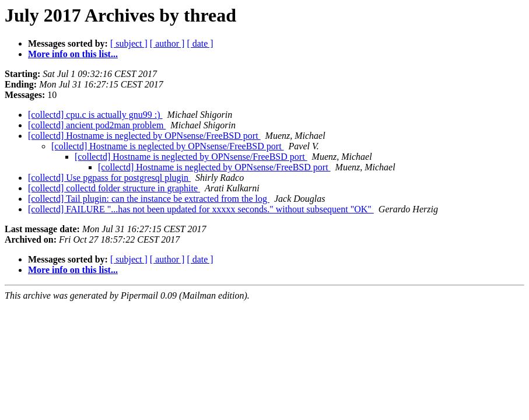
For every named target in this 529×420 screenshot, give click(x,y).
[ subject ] (129, 43)
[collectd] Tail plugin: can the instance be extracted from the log (149, 199)
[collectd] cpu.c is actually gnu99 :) (95, 115)
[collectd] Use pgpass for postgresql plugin (109, 178)
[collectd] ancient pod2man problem (97, 125)
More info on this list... (73, 54)
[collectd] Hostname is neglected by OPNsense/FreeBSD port (144, 136)
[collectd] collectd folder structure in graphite (114, 188)
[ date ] (200, 43)
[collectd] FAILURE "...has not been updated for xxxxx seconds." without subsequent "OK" (201, 209)
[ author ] (167, 43)
